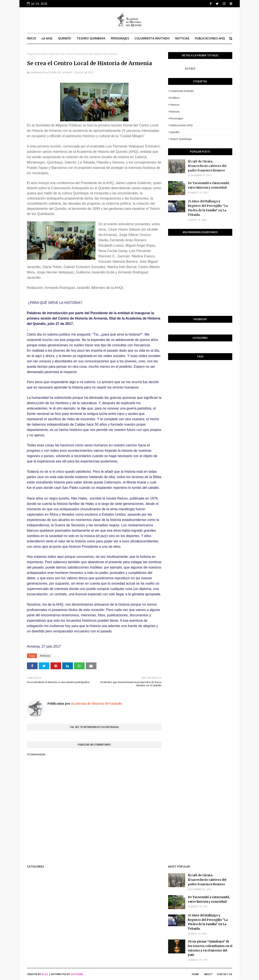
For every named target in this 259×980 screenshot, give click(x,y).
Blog (45, 974)
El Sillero (175, 98)
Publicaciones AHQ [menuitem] (210, 38)
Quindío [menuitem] (64, 38)
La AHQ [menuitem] (47, 38)
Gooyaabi (77, 974)
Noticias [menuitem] (182, 38)
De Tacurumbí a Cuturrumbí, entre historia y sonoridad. (209, 185)
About (208, 974)
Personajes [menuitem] (120, 38)
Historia (174, 105)
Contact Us (225, 974)
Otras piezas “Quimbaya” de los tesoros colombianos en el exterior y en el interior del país (210, 948)
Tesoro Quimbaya (181, 139)
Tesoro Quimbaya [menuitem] (91, 38)
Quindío (175, 132)
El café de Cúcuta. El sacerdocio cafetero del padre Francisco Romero (207, 166)
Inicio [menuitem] (32, 38)
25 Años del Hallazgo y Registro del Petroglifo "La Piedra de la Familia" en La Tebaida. (208, 208)
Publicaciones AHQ (181, 125)
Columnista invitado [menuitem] (152, 38)
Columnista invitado (182, 91)
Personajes (176, 118)
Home (195, 974)
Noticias (54, 54)
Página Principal (37, 54)
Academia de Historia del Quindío (51, 72)
